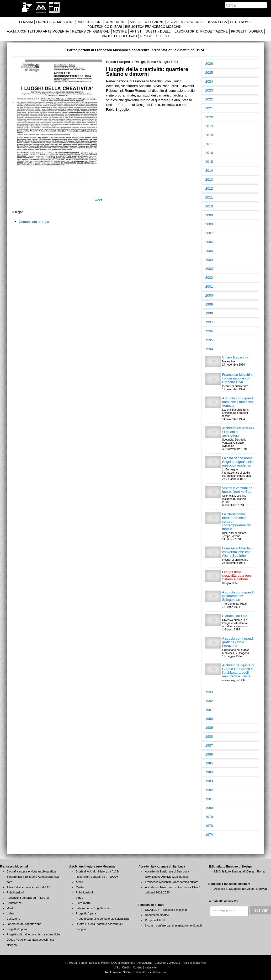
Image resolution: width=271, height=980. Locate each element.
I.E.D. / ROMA (240, 22)
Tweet (97, 200)
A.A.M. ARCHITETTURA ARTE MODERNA (38, 31)
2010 (209, 206)
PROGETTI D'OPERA (247, 31)
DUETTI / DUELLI (158, 31)
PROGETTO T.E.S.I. (155, 36)
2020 (209, 117)
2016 (209, 153)
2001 (209, 286)
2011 (209, 197)
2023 (209, 90)
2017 (209, 144)
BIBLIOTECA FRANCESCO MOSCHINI (154, 27)
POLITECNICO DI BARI (105, 27)
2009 (209, 215)
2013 (209, 180)
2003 (209, 269)
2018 (209, 135)
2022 (209, 99)
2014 (209, 171)
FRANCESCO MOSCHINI (55, 22)
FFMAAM (26, 22)
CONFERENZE (116, 22)
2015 (209, 162)
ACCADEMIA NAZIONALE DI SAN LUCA (197, 22)
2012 (209, 188)
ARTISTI (136, 31)
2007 (209, 233)
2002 (209, 278)
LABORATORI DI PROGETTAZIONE (201, 31)
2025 (209, 73)
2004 (209, 260)
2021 (209, 108)
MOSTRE (120, 31)
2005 (209, 251)
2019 (209, 126)
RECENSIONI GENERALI (91, 31)
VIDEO (135, 22)
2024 (209, 81)
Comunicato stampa (34, 222)
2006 (209, 242)
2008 (209, 224)
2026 (209, 64)
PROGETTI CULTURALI (119, 36)
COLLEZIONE (154, 22)
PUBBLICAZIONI (89, 22)
